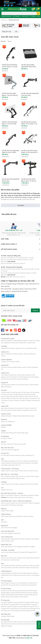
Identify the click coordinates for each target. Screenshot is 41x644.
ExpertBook (25, 379)
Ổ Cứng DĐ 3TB (13, 585)
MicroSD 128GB (5, 396)
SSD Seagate (15, 611)
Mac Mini (24, 444)
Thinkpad (15, 416)
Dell (29, 471)
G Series (29, 367)
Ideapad (3, 416)
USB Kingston (12, 461)
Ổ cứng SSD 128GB (17, 602)
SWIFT (3, 354)
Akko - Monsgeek (5, 476)
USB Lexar (20, 461)
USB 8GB (8, 463)
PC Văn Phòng (5, 455)
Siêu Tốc (30, 638)
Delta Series (12, 408)
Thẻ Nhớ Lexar (5, 394)
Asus (33, 539)
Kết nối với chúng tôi (10, 325)
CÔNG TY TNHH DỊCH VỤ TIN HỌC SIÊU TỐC (20, 286)
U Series (3, 362)
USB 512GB (11, 465)
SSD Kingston (33, 609)
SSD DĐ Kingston (5, 593)
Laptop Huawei (31, 343)
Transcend (12, 583)
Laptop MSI (9, 341)
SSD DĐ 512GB (28, 595)
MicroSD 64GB (31, 394)
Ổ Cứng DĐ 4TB (23, 585)
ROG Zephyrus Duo (25, 377)
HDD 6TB (34, 622)
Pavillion (13, 385)
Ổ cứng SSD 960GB (22, 607)
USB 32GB (21, 463)
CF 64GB (15, 401)
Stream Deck (13, 516)
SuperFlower (26, 547)
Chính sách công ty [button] (20, 244)
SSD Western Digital (24, 611)
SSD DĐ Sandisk (32, 591)
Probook (36, 385)
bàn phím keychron (6, 16)
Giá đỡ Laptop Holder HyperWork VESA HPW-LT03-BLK (29, 67)
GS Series (14, 410)
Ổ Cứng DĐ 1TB (31, 583)
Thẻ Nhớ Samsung (16, 392)
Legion (33, 416)
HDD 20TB (29, 624)
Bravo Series (19, 408)
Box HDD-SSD (16, 573)
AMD (5, 522)
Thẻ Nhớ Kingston (35, 392)
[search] (38, 13)
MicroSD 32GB (23, 394)
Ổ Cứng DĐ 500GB (21, 583)
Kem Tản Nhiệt (13, 575)
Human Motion (5, 505)
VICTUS (18, 385)
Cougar (36, 495)
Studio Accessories (28, 516)
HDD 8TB (3, 624)
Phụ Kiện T (31, 484)
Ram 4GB (3, 566)
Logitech (3, 471)
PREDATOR (32, 354)
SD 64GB (13, 398)
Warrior (3, 495)
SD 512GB (32, 398)
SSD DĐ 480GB (19, 595)
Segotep (28, 539)
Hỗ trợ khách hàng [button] (20, 249)
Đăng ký (35, 310)
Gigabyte (15, 528)
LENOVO (10, 438)
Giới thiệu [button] (20, 239)
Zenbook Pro (28, 375)
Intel (2, 522)
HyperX (17, 471)
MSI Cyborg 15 (17, 16)
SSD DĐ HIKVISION (16, 593)
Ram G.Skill (19, 568)
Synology (3, 616)
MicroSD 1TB (32, 396)
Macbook (3, 341)
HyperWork (31, 495)
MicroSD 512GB (24, 396)
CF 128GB (22, 401)
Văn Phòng (4, 367)
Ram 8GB (9, 566)
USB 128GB (34, 463)
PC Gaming (33, 16)
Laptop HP (25, 341)
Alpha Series (4, 408)
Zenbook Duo (13, 375)
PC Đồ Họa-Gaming (15, 455)
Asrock (19, 444)
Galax (3, 541)
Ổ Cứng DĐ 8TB (32, 585)
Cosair (3, 539)
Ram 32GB (22, 566)
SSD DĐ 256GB (10, 595)
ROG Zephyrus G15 (14, 377)
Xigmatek (8, 539)
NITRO (26, 354)
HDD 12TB (16, 624)
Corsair (12, 471)
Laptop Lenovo (15, 343)
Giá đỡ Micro (25, 503)
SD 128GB (19, 398)
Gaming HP (8, 387)
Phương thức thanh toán (12, 316)
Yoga (19, 416)
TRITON (3, 356)
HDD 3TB (22, 622)
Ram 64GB (29, 566)
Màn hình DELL (13, 558)
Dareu (33, 476)
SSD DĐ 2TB (17, 597)
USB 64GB (27, 463)
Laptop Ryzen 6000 (32, 348)
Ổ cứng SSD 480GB (25, 604)
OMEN (3, 387)
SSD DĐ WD (24, 591)
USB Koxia (26, 461)
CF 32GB (10, 401)
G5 (7, 362)
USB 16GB (14, 463)
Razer (8, 471)
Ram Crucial (12, 568)
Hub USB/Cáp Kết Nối (26, 573)
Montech (37, 539)
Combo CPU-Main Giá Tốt (27, 455)
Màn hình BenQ (30, 558)
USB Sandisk (4, 461)
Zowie (25, 471)
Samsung (22, 484)
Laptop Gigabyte (18, 341)
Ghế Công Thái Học (20, 497)
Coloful (15, 533)
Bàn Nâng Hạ (10, 497)
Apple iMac (16, 450)
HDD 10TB (10, 624)
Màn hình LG (8, 560)
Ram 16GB (16, 566)
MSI (15, 444)
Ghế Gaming (29, 497)
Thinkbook (9, 416)
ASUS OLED (25, 16)
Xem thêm (21, 205)
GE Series (8, 410)
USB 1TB (18, 465)
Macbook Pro (12, 422)
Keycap (3, 478)
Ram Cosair (5, 568)
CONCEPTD (9, 354)
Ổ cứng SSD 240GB (29, 602)
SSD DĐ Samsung (15, 591)
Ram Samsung (35, 568)
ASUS (9, 444)
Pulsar (21, 471)
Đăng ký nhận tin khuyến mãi (13, 306)
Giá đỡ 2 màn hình (16, 503)
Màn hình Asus (5, 558)
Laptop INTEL (23, 343)
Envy (9, 385)
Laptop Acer (32, 341)
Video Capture (5, 516)
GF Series (26, 408)
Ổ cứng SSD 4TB (14, 609)
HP (2, 438)
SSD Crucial (7, 611)
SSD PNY (33, 611)
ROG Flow (7, 379)
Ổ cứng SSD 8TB (24, 609)
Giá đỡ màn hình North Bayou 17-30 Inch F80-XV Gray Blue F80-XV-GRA (10, 95)
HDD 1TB (11, 622)
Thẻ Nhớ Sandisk (5, 392)
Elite (23, 385)
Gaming (10, 367)
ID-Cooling (22, 552)
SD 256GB (26, 398)
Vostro (24, 367)
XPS (2, 369)
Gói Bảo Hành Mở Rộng (7, 433)
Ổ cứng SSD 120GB (6, 602)
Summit (30, 410)
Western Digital (5, 583)
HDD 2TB (17, 622)
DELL (5, 438)
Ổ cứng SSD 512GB (11, 607)
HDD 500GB (4, 622)
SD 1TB (38, 398)
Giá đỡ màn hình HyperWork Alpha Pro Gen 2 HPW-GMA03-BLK (11, 152)
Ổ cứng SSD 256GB (13, 604)
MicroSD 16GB (14, 394)
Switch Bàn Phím (11, 478)
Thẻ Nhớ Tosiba (25, 392)
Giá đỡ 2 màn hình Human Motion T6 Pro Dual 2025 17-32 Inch (30, 152)
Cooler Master (23, 495)
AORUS (18, 362)
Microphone (20, 516)
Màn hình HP (22, 558)
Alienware (35, 367)
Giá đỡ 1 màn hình (6, 503)
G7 (10, 362)
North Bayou (13, 505)
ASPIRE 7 (21, 354)
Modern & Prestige (22, 410)
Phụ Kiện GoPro (22, 575)
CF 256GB (28, 401)
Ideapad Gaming (26, 416)
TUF (2, 375)
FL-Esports (27, 476)
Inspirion (20, 367)
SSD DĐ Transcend (27, 593)
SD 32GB (7, 398)
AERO (13, 362)
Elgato (12, 511)
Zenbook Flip (21, 375)
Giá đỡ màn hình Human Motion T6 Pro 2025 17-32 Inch (29, 124)
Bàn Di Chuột (34, 471)
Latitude (15, 367)
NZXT (13, 541)
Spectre (27, 385)
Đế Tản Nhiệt (18, 433)
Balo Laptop (25, 433)
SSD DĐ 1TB (9, 597)
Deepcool (13, 539)
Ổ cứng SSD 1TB (32, 607)
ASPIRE (15, 354)
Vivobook (19, 379)
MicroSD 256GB (14, 396)
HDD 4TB (28, 622)
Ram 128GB (36, 566)
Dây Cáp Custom (20, 478)
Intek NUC (4, 444)
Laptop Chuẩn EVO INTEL (8, 348)
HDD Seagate (9, 626)
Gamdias (8, 541)
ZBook (31, 385)
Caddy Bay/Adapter (6, 573)
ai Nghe (36, 484)
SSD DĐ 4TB (24, 597)
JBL (26, 484)
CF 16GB (4, 401)
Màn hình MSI (15, 560)
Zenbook (6, 375)
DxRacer (16, 495)
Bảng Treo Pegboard (34, 503)
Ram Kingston (26, 568)
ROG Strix (13, 379)
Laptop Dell (7, 343)
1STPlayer (22, 539)
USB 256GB (4, 465)
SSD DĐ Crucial (5, 591)
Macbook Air (4, 422)
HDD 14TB (23, 624)
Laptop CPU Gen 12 (21, 348)
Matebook (3, 427)
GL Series (32, 408)
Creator (35, 410)
